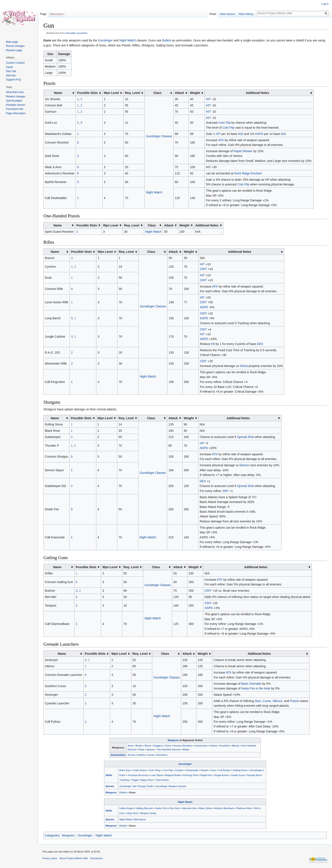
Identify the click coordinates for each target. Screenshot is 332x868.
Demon (244, 465)
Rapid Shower (243, 151)
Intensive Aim (189, 808)
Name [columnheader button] (58, 93)
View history (246, 14)
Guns (168, 745)
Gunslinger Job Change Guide (136, 786)
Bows (148, 745)
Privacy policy (50, 858)
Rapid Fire (206, 775)
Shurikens (162, 755)
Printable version (15, 105)
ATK (221, 140)
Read (213, 14)
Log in (325, 4)
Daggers (158, 745)
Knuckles (225, 745)
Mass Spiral (206, 808)
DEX (260, 344)
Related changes (16, 96)
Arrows (132, 755)
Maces (236, 745)
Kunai (151, 755)
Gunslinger (105, 40)
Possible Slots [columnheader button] (87, 93)
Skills (109, 775)
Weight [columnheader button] (195, 93)
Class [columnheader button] (157, 93)
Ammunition (118, 755)
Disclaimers (97, 858)
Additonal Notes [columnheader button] (257, 93)
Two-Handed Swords (168, 749)
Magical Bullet (173, 775)
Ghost (244, 366)
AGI (241, 134)
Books (139, 745)
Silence (277, 701)
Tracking (124, 780)
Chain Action (140, 770)
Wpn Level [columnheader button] (111, 93)
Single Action (222, 775)
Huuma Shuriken (183, 745)
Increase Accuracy (138, 775)
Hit (213, 344)
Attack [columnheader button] (179, 93)
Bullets (167, 40)
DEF (226, 491)
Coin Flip (225, 123)
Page (43, 14)
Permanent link (14, 109)
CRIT (203, 269)
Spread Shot (246, 437)
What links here (15, 92)
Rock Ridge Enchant (248, 173)
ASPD (259, 134)
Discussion (57, 14)
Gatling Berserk (144, 808)
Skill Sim (11, 76)
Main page (12, 42)
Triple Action (162, 780)
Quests (110, 786)
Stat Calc (11, 71)
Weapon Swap (148, 813)
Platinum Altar (244, 808)
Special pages (14, 101)
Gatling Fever (240, 770)
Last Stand (157, 775)
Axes (130, 745)
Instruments (201, 745)
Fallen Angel (126, 808)
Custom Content (15, 63)
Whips (186, 749)
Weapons (173, 740)
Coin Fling (155, 770)
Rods (141, 749)
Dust (213, 770)
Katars (213, 745)
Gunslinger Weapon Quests (171, 786)
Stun (258, 701)
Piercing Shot (190, 775)
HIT (208, 99)
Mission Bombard (224, 808)
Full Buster (224, 770)
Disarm (204, 770)
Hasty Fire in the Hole (256, 688)
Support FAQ (13, 80)
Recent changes (15, 46)
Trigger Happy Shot (142, 780)
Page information (16, 113)
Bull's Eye (125, 770)
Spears (150, 749)
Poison (295, 701)
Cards (9, 67)
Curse (267, 701)
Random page (14, 50)
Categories (52, 835)
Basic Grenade (251, 684)
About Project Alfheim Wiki (74, 858)
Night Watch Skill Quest (132, 819)
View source (227, 14)
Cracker (179, 770)
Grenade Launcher (76, 33)
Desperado (192, 770)
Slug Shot (132, 813)
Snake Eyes (238, 775)
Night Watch (128, 40)
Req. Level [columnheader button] (132, 93)
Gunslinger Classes (159, 136)
